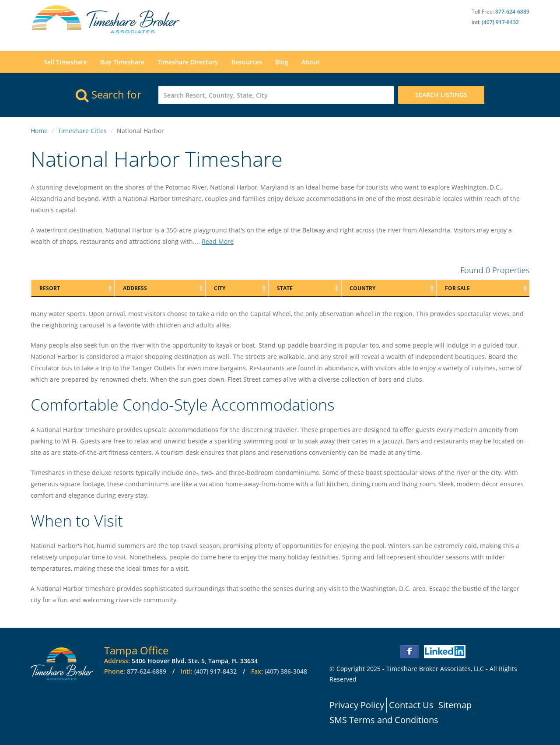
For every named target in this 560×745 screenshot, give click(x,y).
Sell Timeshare (65, 62)
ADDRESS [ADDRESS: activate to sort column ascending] (135, 288)
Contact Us (411, 705)
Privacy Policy (357, 705)
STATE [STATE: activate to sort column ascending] (285, 288)
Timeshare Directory (188, 62)
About (311, 62)
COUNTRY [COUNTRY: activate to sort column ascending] (362, 288)
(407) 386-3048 (286, 671)
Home (39, 131)
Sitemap (455, 705)
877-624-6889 (512, 12)
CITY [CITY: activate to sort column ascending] (220, 288)
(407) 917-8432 (500, 22)
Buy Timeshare (122, 62)
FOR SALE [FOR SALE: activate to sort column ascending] (457, 288)
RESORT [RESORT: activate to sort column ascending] (50, 288)
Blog (282, 62)
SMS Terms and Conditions (384, 720)
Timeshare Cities (82, 131)
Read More (218, 241)
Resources (247, 62)
